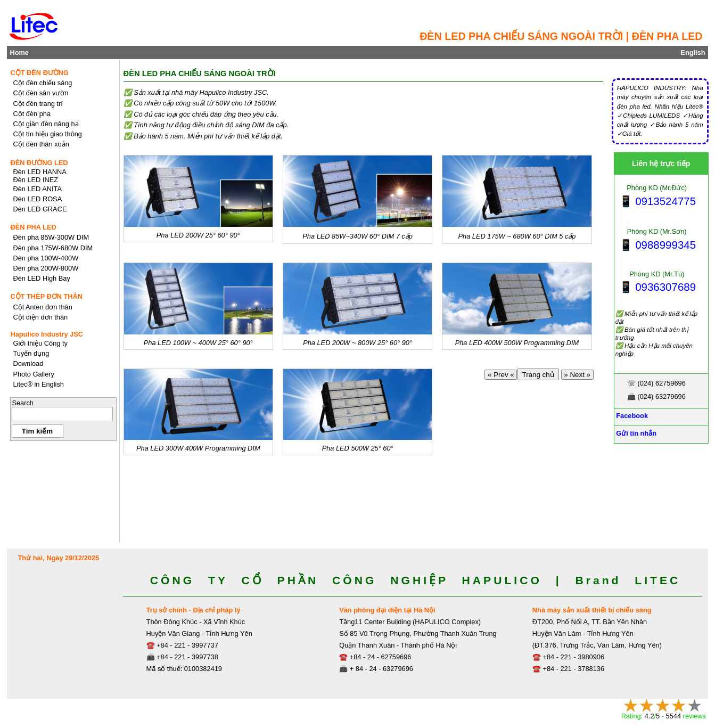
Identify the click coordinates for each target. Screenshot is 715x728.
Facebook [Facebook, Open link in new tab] (631, 416)
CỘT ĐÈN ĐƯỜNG (39, 73)
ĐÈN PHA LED (33, 227)
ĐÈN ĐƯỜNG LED (39, 163)
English (693, 52)
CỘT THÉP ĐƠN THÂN (46, 296)
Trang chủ (538, 375)
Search (23, 403)
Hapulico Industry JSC (47, 334)
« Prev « (501, 375)
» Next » (577, 375)
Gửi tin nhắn (635, 433)
